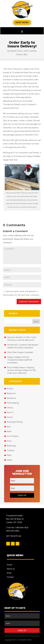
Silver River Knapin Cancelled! (20, 352)
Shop (9, 573)
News (9, 431)
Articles (33, 51)
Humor (19, 54)
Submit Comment (29, 302)
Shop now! (22, 22)
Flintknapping (13, 403)
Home (9, 565)
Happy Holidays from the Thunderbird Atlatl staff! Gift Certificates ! (20, 360)
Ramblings (11, 446)
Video (9, 455)
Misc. (26, 54)
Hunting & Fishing (15, 422)
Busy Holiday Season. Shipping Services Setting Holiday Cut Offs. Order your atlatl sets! (22, 370)
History (10, 408)
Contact (10, 577)
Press (9, 441)
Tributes (11, 450)
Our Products (13, 436)
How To (10, 412)
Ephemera (11, 398)
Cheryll (13, 51)
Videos (10, 460)
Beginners (11, 393)
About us (11, 569)
